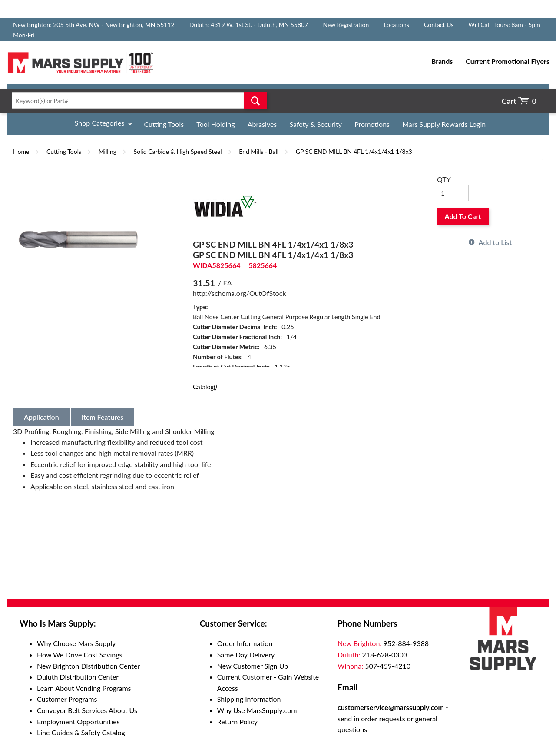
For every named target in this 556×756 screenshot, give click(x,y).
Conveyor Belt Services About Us (87, 710)
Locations (396, 25)
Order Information (245, 643)
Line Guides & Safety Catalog (81, 732)
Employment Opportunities (78, 721)
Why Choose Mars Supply (76, 643)
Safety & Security (316, 124)
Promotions (372, 124)
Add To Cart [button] (463, 216)
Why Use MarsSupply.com (257, 710)
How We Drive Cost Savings (79, 655)
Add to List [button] (495, 242)
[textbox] (137, 100)
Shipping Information (249, 699)
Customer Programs (67, 699)
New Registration (346, 25)
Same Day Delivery (246, 655)
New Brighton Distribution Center (88, 666)
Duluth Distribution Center (78, 677)
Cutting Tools (164, 124)
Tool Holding (215, 124)
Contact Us (439, 25)
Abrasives (262, 124)
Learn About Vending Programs (84, 688)
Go (255, 100)
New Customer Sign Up (253, 666)
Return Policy (237, 721)
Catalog (205, 387)
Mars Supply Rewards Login (444, 124)
